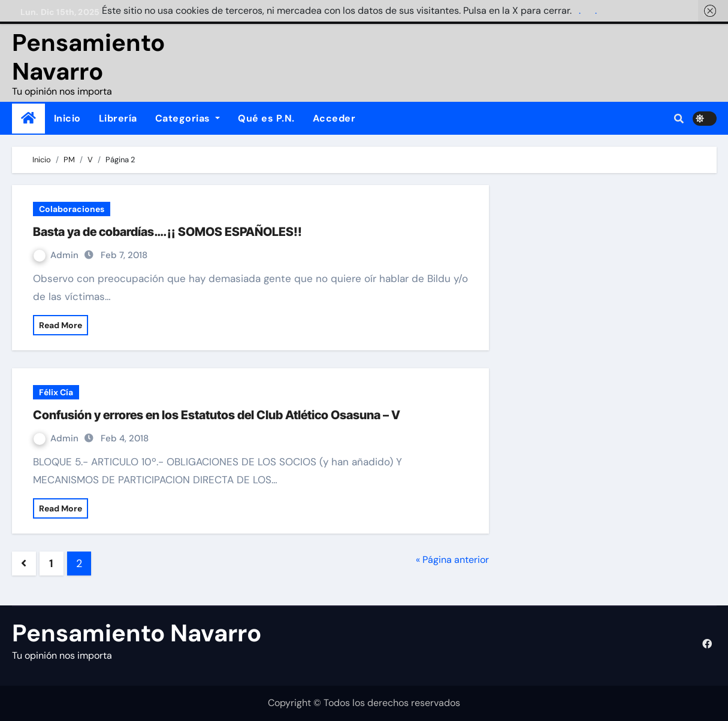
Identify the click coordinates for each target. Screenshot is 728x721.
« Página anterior (452, 560)
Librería (118, 118)
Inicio (67, 118)
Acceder (334, 118)
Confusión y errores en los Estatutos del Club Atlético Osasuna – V (217, 415)
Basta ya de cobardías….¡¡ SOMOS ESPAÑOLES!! (167, 232)
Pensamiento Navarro (88, 57)
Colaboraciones (72, 209)
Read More (61, 325)
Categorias (188, 118)
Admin (57, 255)
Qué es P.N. (266, 118)
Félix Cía (56, 392)
